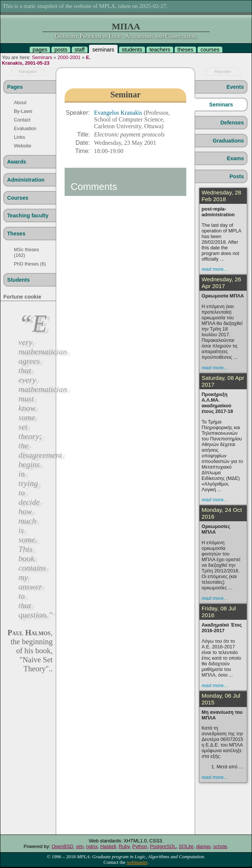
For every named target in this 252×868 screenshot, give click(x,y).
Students (18, 280)
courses (210, 50)
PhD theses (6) (30, 264)
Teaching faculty (28, 215)
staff (80, 50)
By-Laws (23, 111)
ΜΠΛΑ (126, 26)
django (203, 846)
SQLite (186, 846)
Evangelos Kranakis (119, 113)
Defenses (232, 123)
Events (235, 87)
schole (220, 846)
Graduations (228, 141)
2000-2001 (69, 57)
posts (61, 50)
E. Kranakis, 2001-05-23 (46, 60)
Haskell (108, 846)
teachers (160, 50)
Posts (237, 176)
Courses (18, 198)
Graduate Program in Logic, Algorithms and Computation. (126, 36)
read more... (215, 269)
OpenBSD (62, 846)
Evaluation (25, 128)
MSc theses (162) (26, 252)
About (20, 102)
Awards (17, 162)
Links (20, 137)
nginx (92, 846)
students (132, 50)
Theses (16, 234)
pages (40, 50)
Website (23, 146)
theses (185, 50)
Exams (235, 158)
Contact (22, 120)
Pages (15, 87)
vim (80, 846)
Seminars (42, 57)
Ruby (124, 846)
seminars (103, 50)
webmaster (137, 862)
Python (140, 846)
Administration (26, 180)
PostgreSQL (163, 846)
